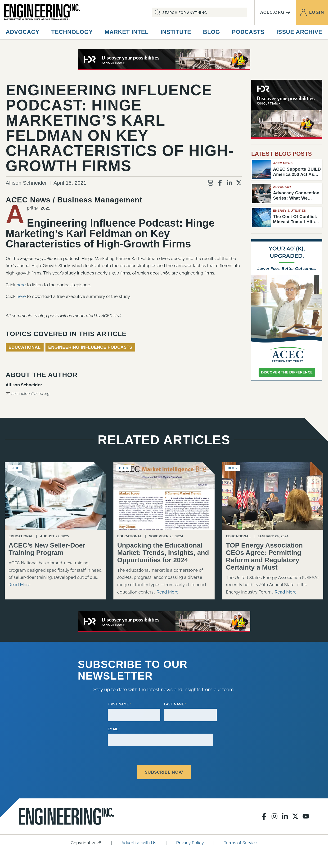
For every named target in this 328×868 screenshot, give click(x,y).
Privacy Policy (190, 840)
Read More (19, 585)
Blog (211, 32)
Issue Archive (299, 32)
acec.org (275, 12)
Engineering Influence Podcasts (90, 347)
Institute (176, 32)
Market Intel (127, 32)
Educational (25, 347)
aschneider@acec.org (28, 394)
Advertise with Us (139, 840)
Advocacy (22, 32)
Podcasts (248, 32)
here (21, 285)
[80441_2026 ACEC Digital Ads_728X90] (164, 59)
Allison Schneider (26, 183)
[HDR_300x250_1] (287, 109)
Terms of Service (240, 840)
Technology (72, 32)
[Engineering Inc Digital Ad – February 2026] (287, 310)
